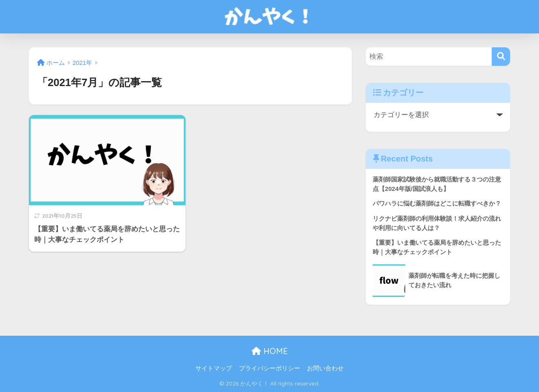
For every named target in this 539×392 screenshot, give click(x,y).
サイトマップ (214, 368)
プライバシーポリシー (269, 368)
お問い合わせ (325, 368)
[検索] (501, 56)
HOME (270, 351)
